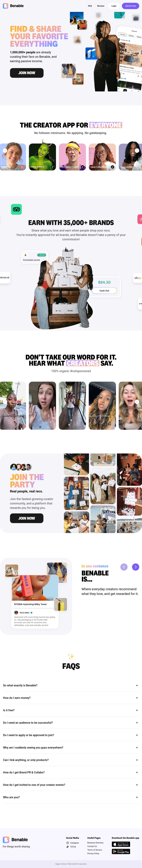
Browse (101, 6)
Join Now (27, 518)
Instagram (73, 843)
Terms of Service (95, 850)
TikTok (71, 847)
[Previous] (5, 151)
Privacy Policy (93, 853)
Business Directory (95, 843)
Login (114, 6)
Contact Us (92, 846)
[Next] (137, 151)
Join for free (131, 6)
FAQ (90, 6)
